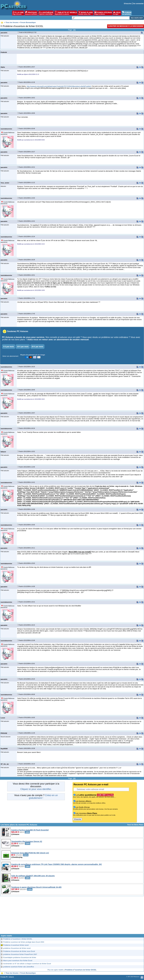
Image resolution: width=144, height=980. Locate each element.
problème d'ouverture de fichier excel (17, 948)
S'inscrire (128, 4)
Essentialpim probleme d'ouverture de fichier (20, 957)
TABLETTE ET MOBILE (66, 13)
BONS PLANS (86, 13)
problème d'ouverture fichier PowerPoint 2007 (20, 954)
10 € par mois (23, 347)
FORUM (127, 13)
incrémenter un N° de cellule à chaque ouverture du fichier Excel (27, 964)
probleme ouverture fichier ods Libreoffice (19, 967)
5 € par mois (9, 347)
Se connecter (138, 4)
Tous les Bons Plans (135, 825)
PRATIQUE (31, 13)
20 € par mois (37, 347)
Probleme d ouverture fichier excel (16, 945)
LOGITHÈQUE (46, 13)
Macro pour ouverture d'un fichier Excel (18, 961)
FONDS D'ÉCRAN (103, 13)
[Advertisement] (72, 916)
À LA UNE (18, 13)
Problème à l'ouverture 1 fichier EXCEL (18, 939)
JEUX (117, 13)
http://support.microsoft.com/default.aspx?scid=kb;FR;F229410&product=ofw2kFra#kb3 (59, 86)
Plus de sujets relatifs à (72, 970)
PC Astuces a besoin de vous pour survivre (23, 337)
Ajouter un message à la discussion (126, 26)
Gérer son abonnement (10, 356)
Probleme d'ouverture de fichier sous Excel (19, 951)
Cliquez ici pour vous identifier (36, 789)
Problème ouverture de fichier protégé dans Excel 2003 (24, 942)
